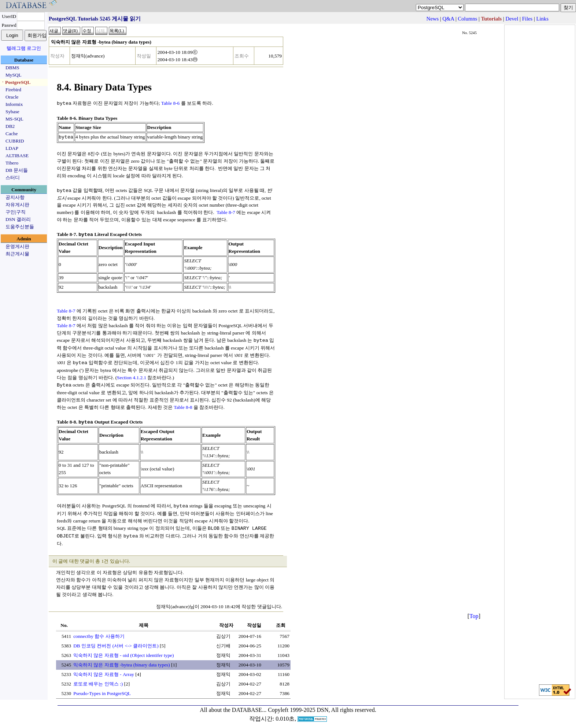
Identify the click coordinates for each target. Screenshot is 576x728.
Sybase (12, 112)
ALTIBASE (17, 156)
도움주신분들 (20, 227)
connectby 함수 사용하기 (99, 632)
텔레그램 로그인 (24, 48)
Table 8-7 (226, 211)
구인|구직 (16, 212)
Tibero (12, 163)
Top (474, 612)
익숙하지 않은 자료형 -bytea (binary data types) (122, 661)
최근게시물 (17, 254)
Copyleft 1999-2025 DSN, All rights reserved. (322, 706)
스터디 (13, 178)
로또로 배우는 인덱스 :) (98, 680)
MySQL (14, 75)
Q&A (448, 19)
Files (527, 19)
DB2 (10, 126)
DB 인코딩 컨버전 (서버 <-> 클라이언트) (116, 642)
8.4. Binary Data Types (104, 87)
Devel (512, 19)
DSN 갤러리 (18, 219)
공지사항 (15, 197)
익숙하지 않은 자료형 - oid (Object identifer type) (123, 651)
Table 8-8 (183, 405)
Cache (12, 134)
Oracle (12, 97)
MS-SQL (14, 119)
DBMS (12, 68)
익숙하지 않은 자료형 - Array (104, 670)
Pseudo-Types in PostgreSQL (102, 689)
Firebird (13, 90)
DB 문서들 (17, 170)
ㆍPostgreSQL (15, 82)
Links (542, 19)
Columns (468, 19)
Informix (14, 104)
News (433, 19)
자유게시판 (17, 205)
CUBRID (15, 141)
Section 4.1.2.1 (132, 375)
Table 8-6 (171, 103)
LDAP (12, 148)
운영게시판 (17, 246)
